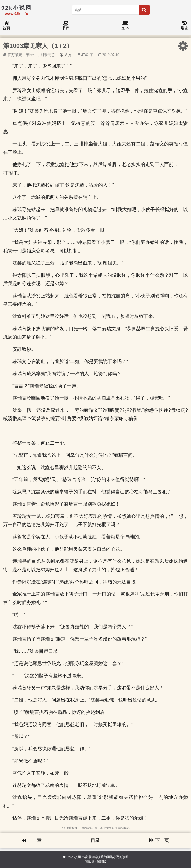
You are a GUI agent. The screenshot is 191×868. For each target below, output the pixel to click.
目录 (95, 840)
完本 (125, 26)
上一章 (32, 840)
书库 (66, 26)
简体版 (89, 862)
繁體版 (102, 862)
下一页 (159, 840)
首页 (6, 26)
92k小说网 (74, 857)
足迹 (185, 26)
